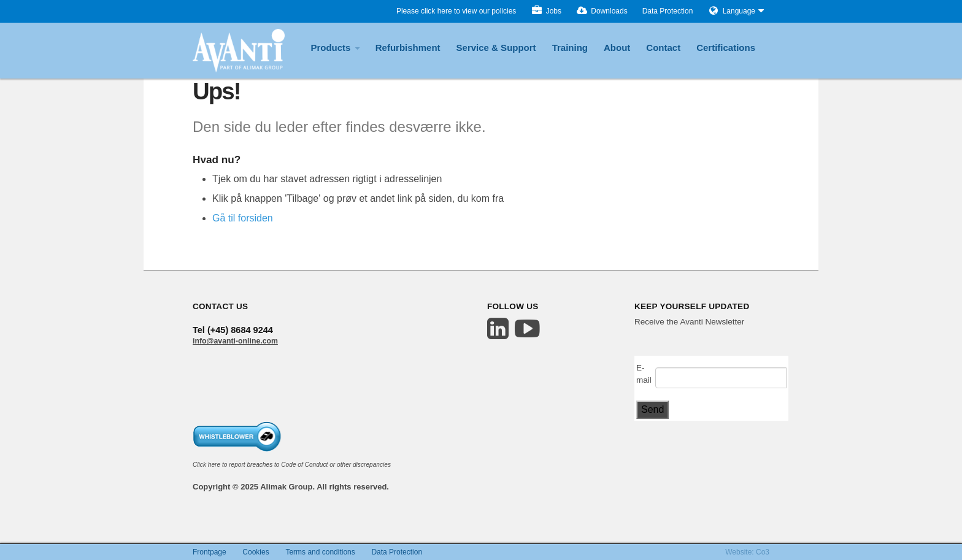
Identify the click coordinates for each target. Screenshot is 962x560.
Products (335, 48)
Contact (663, 48)
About (617, 48)
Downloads (602, 11)
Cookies (256, 552)
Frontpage (210, 552)
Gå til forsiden (243, 218)
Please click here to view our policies (456, 11)
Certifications (726, 48)
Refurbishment (408, 48)
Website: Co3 (747, 552)
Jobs (546, 11)
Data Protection (668, 11)
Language (739, 11)
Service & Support (496, 48)
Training (570, 48)
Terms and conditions (320, 552)
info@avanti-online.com (235, 341)
